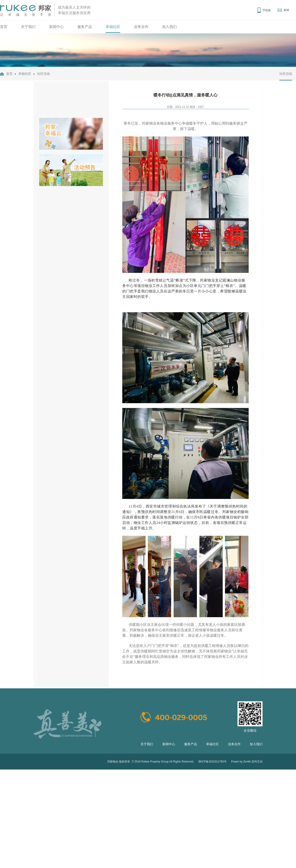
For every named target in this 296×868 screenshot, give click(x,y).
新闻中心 (56, 27)
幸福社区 (113, 27)
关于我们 (28, 27)
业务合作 (141, 27)
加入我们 (169, 27)
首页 (4, 27)
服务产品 (85, 27)
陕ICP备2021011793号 (213, 762)
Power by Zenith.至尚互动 (247, 762)
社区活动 (43, 74)
